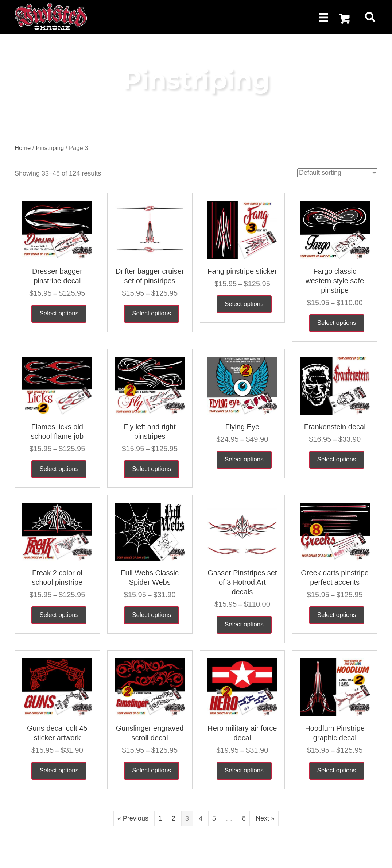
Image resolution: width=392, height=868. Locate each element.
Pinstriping (50, 148)
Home (23, 148)
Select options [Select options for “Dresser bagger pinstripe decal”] (59, 313)
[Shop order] (337, 173)
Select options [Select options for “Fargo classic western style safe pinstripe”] (337, 323)
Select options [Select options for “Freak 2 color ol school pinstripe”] (59, 615)
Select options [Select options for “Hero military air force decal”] (244, 770)
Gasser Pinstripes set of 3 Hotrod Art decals (242, 582)
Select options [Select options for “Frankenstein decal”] (337, 459)
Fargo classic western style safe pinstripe (335, 281)
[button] (345, 19)
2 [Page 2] (174, 818)
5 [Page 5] (214, 818)
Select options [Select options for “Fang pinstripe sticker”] (244, 304)
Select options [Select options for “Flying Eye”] (244, 459)
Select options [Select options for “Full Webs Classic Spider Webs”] (152, 615)
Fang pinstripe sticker (242, 271)
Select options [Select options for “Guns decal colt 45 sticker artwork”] (59, 770)
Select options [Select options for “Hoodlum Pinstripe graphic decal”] (337, 770)
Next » (265, 818)
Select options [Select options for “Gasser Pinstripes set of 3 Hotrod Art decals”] (244, 624)
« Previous (133, 818)
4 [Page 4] (201, 818)
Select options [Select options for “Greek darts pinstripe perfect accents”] (337, 615)
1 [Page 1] (160, 818)
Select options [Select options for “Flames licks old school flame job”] (59, 469)
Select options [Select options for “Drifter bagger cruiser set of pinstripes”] (152, 313)
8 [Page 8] (244, 818)
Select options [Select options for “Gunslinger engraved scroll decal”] (152, 770)
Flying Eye (242, 427)
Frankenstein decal (335, 427)
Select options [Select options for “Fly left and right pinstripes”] (152, 469)
